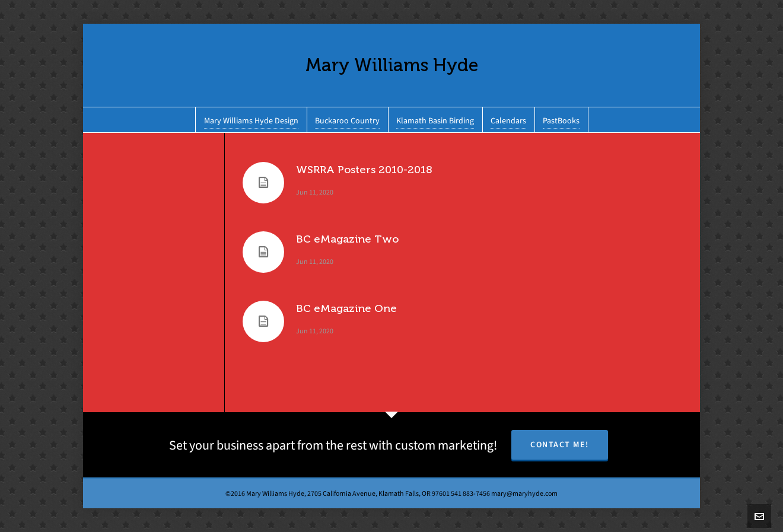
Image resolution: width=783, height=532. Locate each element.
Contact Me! (560, 445)
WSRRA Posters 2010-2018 (364, 170)
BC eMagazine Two (347, 239)
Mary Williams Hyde (392, 65)
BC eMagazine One (346, 308)
